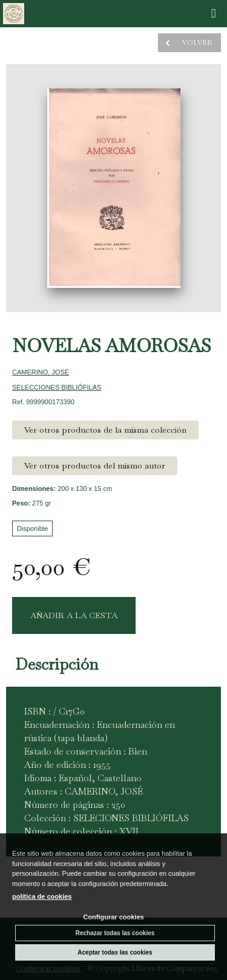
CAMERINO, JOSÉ (41, 372)
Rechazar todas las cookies (115, 933)
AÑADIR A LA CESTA (74, 615)
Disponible (32, 528)
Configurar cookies (113, 917)
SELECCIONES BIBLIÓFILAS (57, 387)
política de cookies (42, 896)
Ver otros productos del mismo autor (95, 465)
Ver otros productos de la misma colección (105, 430)
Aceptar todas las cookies (115, 952)
